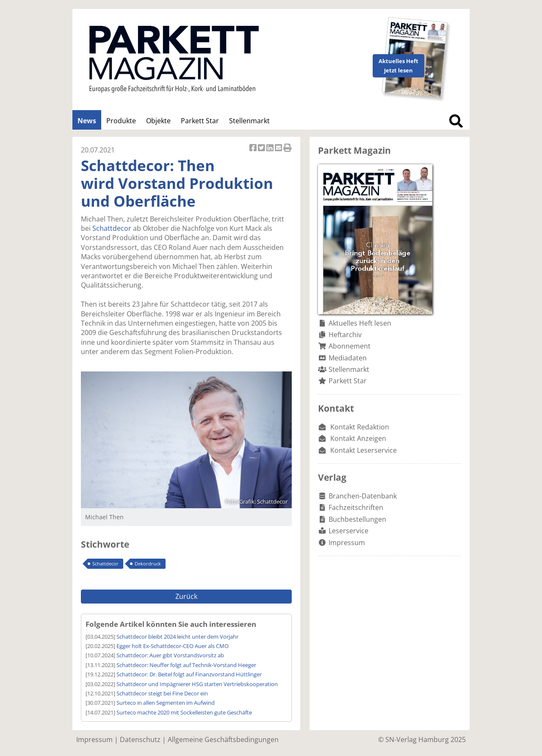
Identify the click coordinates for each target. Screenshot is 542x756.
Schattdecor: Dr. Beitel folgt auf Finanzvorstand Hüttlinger (189, 674)
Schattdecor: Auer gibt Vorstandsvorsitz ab (170, 655)
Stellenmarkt (249, 121)
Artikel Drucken (288, 148)
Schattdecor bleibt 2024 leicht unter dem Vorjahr (177, 637)
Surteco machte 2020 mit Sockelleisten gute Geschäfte (184, 712)
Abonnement (350, 346)
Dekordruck (148, 564)
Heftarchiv (345, 335)
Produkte (121, 121)
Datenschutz (140, 739)
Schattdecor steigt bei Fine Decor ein (162, 693)
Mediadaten (348, 358)
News (87, 121)
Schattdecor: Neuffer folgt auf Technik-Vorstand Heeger (186, 665)
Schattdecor (112, 228)
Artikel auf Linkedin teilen (271, 148)
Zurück (186, 596)
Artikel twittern (262, 148)
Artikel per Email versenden (279, 148)
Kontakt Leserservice (364, 450)
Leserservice (348, 531)
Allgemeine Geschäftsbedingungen (223, 739)
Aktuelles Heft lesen (360, 323)
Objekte (158, 121)
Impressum (347, 543)
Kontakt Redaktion (360, 427)
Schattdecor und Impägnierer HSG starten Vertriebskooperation (197, 684)
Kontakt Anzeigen (358, 438)
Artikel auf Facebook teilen (254, 148)
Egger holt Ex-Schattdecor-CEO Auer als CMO (173, 646)
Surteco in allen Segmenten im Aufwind (166, 703)
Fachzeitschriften (356, 507)
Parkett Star (200, 121)
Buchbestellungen (357, 519)
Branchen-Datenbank (363, 496)
